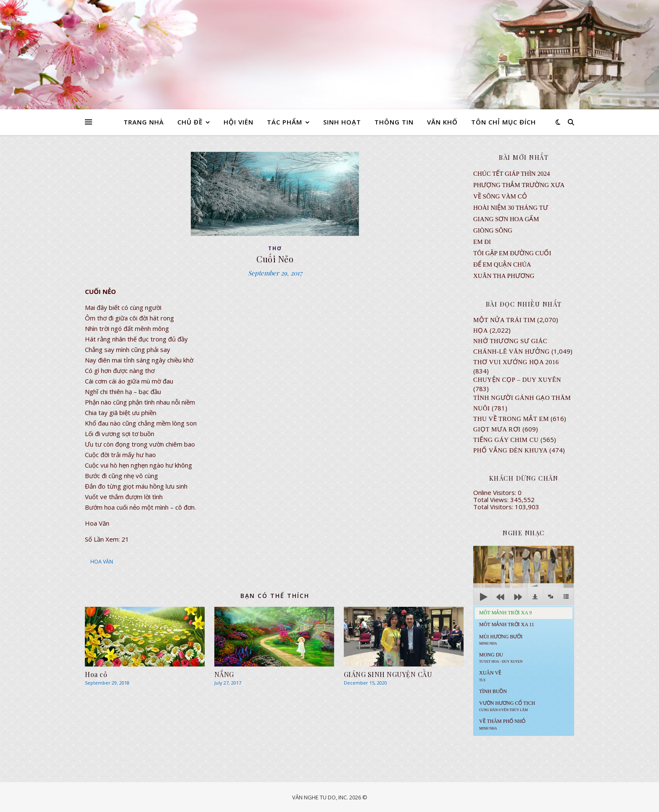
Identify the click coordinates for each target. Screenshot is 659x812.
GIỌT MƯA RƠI (497, 429)
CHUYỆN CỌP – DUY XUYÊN (517, 380)
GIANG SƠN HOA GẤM (506, 219)
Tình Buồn (493, 691)
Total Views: (492, 500)
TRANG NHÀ (144, 122)
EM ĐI (482, 242)
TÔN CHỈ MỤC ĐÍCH (503, 122)
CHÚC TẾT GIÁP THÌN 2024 (511, 174)
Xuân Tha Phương (504, 276)
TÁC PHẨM (285, 122)
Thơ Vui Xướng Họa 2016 (516, 362)
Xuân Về (490, 676)
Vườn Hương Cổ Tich (507, 706)
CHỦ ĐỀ (190, 122)
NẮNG (224, 674)
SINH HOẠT (342, 122)
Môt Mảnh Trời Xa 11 (507, 624)
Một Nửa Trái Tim (504, 320)
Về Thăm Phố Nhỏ (502, 724)
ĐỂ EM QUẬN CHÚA (502, 264)
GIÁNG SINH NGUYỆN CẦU (388, 674)
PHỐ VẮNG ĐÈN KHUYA (510, 450)
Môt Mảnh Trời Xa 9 (505, 613)
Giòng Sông (493, 230)
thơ (275, 248)
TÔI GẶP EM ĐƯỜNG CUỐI (512, 253)
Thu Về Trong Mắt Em (511, 419)
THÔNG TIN (394, 122)
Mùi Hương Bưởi (501, 640)
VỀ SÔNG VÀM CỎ (500, 196)
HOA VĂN (102, 562)
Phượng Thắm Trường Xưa (519, 185)
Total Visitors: (494, 507)
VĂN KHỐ (442, 122)
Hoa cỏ (96, 674)
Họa (481, 331)
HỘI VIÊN (239, 122)
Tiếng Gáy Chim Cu (506, 440)
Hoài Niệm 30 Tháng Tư (511, 208)
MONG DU (501, 658)
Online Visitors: (496, 492)
